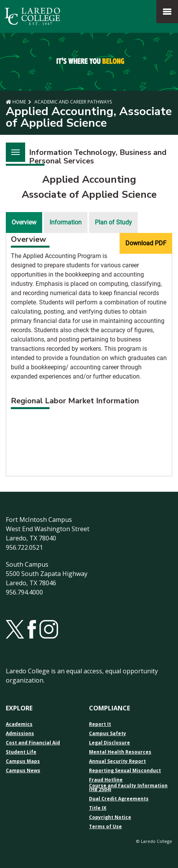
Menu (13, 148)
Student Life (21, 752)
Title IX (98, 808)
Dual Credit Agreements (119, 799)
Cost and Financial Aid (33, 743)
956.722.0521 (24, 547)
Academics (19, 724)
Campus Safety (108, 734)
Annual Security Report (117, 761)
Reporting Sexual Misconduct (125, 771)
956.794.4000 (24, 592)
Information (66, 222)
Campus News (23, 771)
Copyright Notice (110, 817)
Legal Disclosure (110, 743)
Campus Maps (23, 761)
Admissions (20, 734)
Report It (100, 724)
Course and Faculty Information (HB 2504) (128, 788)
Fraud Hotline (106, 780)
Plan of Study (113, 222)
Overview (24, 222)
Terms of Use (105, 827)
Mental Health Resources (120, 752)
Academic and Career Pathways (73, 102)
